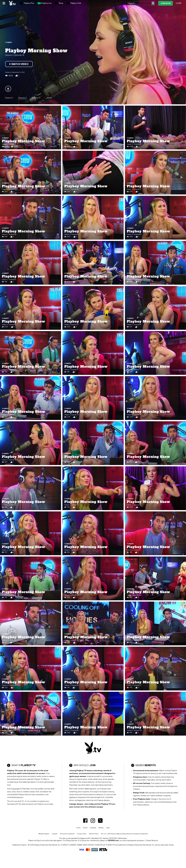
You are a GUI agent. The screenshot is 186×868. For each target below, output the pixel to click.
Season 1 (9, 98)
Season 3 (36, 98)
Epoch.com (41, 840)
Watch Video (19, 64)
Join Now (166, 3)
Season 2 (22, 98)
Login (179, 3)
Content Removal (152, 840)
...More (49, 98)
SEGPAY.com (113, 840)
